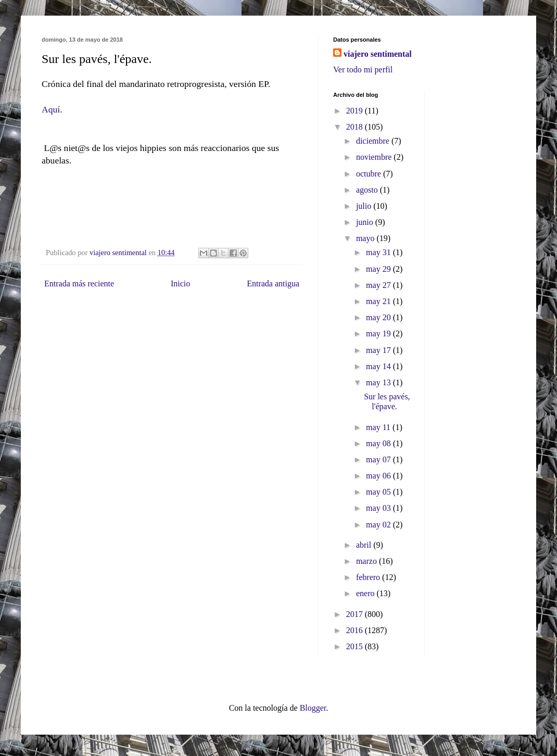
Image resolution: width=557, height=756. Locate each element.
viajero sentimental (378, 54)
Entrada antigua (273, 283)
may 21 (379, 301)
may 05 (379, 492)
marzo (368, 561)
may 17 (379, 350)
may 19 (379, 333)
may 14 (379, 366)
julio (365, 206)
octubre (370, 174)
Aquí (51, 109)
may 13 (379, 382)
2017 (356, 614)
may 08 (379, 443)
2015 (356, 646)
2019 (356, 111)
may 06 (379, 476)
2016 (356, 630)
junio (366, 222)
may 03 (379, 508)
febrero (369, 577)
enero (366, 593)
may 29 (379, 269)
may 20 (379, 317)
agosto (368, 190)
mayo (366, 238)
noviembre (375, 157)
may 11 (379, 427)
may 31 (379, 252)
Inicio (180, 283)
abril (365, 545)
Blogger (313, 708)
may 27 (379, 285)
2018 (356, 127)
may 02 (379, 525)
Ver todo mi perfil (363, 70)
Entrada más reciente (79, 283)
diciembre (374, 141)
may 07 (379, 459)
